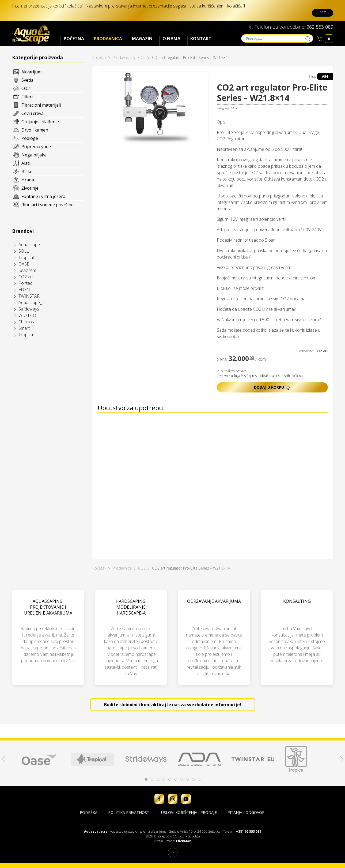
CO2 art (26, 277)
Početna (74, 39)
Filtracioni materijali (41, 105)
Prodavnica (108, 39)
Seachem (27, 270)
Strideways (29, 309)
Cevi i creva (33, 113)
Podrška (89, 812)
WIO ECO (27, 315)
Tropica (26, 335)
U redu (323, 13)
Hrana (28, 180)
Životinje (30, 188)
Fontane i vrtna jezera (43, 196)
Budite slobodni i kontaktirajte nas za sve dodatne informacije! (173, 705)
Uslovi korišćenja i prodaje (189, 812)
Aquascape (29, 245)
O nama (171, 39)
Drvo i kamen (35, 130)
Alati (26, 163)
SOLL (24, 251)
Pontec (25, 283)
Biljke (27, 171)
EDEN (24, 290)
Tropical (26, 257)
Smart (24, 328)
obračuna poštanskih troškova (282, 376)
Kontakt (201, 39)
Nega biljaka (34, 155)
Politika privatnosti (129, 812)
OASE (24, 264)
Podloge (30, 138)
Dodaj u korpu (272, 388)
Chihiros (26, 322)
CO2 (26, 88)
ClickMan (184, 841)
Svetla (27, 80)
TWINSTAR (29, 296)
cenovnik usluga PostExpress (238, 376)
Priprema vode (36, 147)
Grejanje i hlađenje (40, 122)
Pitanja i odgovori (247, 812)
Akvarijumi (32, 72)
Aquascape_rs (32, 302)
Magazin (142, 39)
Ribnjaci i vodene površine (48, 205)
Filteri (27, 97)
